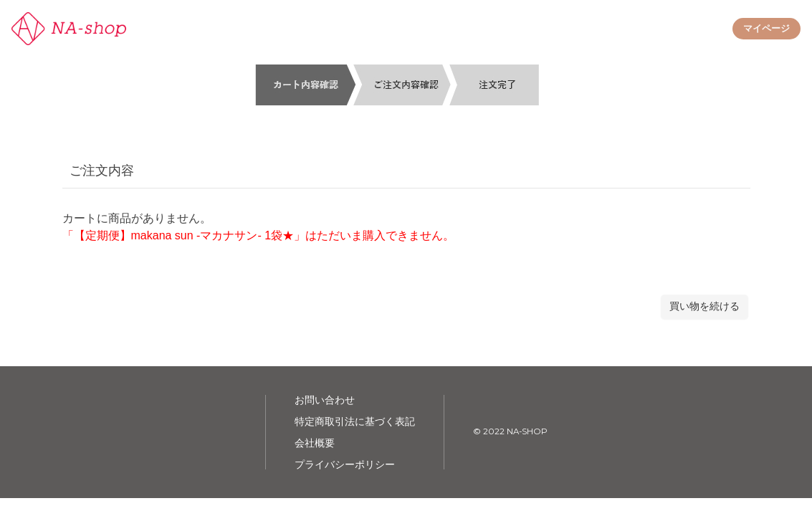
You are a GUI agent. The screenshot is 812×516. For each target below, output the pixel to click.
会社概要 (315, 443)
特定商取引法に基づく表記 (355, 421)
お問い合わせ (325, 400)
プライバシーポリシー (345, 464)
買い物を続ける (704, 306)
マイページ (766, 28)
